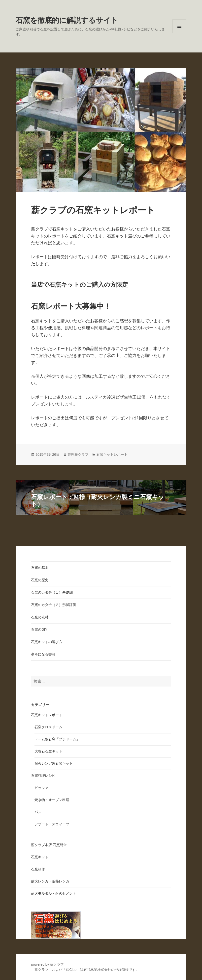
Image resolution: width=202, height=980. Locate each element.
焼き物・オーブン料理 (52, 800)
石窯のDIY (39, 629)
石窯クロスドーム (48, 727)
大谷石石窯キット (48, 751)
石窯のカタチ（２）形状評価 (54, 605)
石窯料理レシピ (43, 776)
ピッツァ (41, 788)
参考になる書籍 (43, 654)
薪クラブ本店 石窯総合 (49, 845)
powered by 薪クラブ (47, 964)
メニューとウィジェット (179, 33)
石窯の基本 (40, 568)
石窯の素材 (40, 617)
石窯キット (40, 857)
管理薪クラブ (78, 454)
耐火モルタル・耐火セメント (54, 893)
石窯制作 (38, 869)
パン (38, 812)
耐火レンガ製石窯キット (54, 763)
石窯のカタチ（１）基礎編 (52, 592)
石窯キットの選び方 (47, 642)
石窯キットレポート (112, 454)
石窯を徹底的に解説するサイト (67, 20)
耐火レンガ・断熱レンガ (50, 881)
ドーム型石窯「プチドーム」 (57, 739)
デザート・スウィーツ (52, 824)
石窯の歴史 (40, 580)
